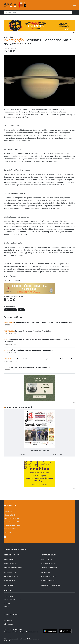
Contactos (7, 532)
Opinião (6, 607)
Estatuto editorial (10, 515)
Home (6, 37)
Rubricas (7, 603)
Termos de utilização (11, 529)
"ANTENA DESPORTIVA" (49, 568)
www (22, 454)
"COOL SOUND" (9, 559)
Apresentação (9, 512)
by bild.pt (7, 641)
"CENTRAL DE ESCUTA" (49, 555)
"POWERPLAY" (46, 572)
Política (11, 37)
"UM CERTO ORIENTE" (48, 581)
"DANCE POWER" (47, 559)
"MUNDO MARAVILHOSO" (13, 568)
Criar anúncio (8, 624)
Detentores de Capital (11, 518)
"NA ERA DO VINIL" (10, 572)
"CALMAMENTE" (9, 581)
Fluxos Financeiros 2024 (12, 522)
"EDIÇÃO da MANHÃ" (11, 555)
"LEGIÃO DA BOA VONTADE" (51, 585)
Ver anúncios (8, 621)
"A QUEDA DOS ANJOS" (49, 576)
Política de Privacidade (12, 525)
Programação (8, 596)
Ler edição (57, 454)
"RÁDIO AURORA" (10, 564)
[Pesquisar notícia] (38, 12)
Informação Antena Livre (12, 600)
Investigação (10, 310)
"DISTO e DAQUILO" (48, 564)
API (21, 310)
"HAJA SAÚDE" (9, 585)
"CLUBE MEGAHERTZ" (11, 576)
